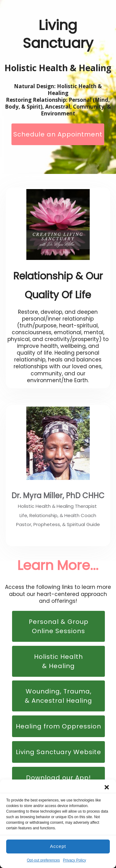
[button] (107, 787)
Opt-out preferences (43, 860)
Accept (58, 846)
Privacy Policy (75, 860)
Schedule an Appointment (58, 134)
